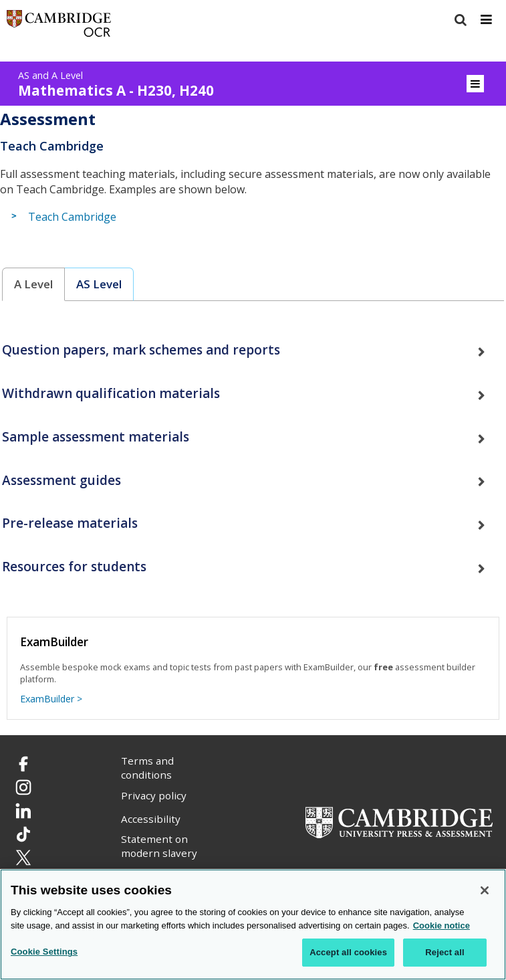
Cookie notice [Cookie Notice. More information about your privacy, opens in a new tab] (441, 926)
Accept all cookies (348, 954)
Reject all (445, 954)
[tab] (34, 285)
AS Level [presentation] (99, 284)
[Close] (485, 892)
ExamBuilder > (51, 699)
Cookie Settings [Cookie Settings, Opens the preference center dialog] (44, 953)
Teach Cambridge (72, 217)
